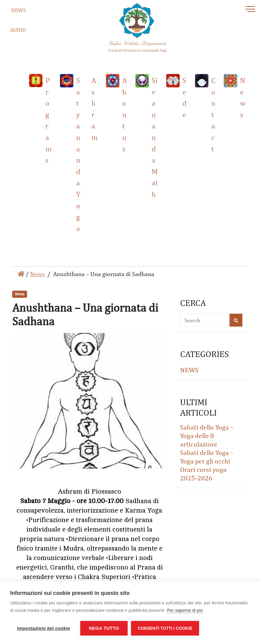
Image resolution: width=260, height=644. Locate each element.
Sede (185, 97)
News (243, 97)
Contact (213, 114)
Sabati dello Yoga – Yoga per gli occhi (207, 456)
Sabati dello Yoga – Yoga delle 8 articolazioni (207, 435)
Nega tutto (104, 628)
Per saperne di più (185, 610)
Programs (48, 120)
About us (125, 114)
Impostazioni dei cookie (44, 628)
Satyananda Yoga (78, 154)
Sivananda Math (155, 137)
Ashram (94, 109)
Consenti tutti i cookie (165, 628)
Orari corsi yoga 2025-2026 (203, 473)
